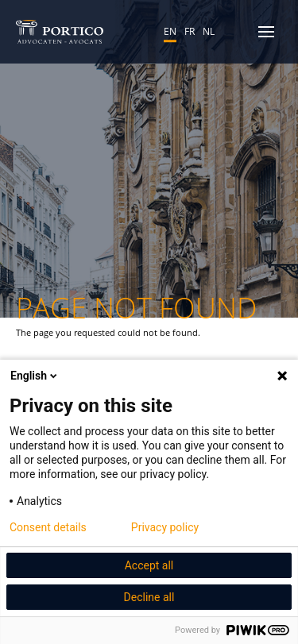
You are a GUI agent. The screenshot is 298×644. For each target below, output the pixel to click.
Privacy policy (165, 527)
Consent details (48, 527)
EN (170, 31)
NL (209, 31)
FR (190, 31)
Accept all (149, 565)
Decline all (149, 597)
